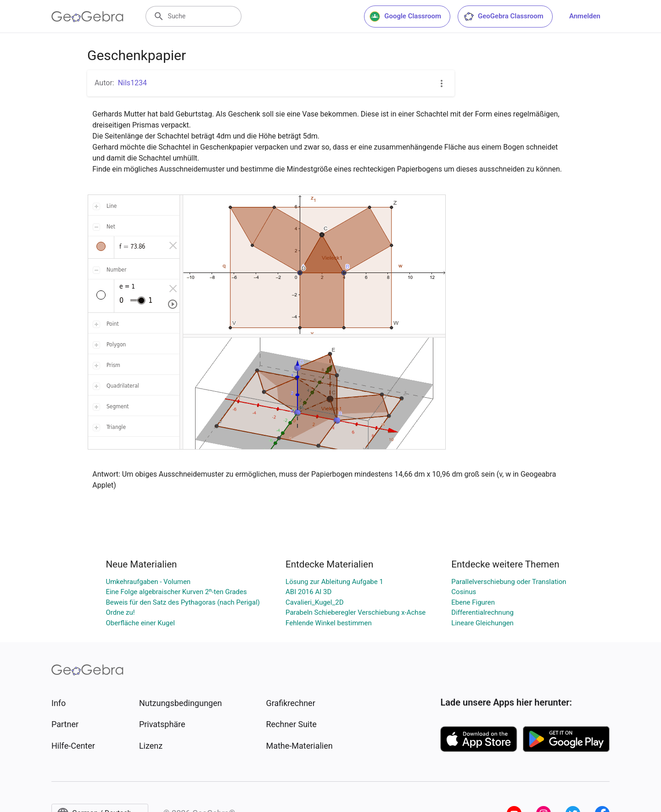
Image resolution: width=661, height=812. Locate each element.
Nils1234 (132, 83)
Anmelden (585, 16)
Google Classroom (405, 17)
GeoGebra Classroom (503, 17)
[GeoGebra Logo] (87, 17)
